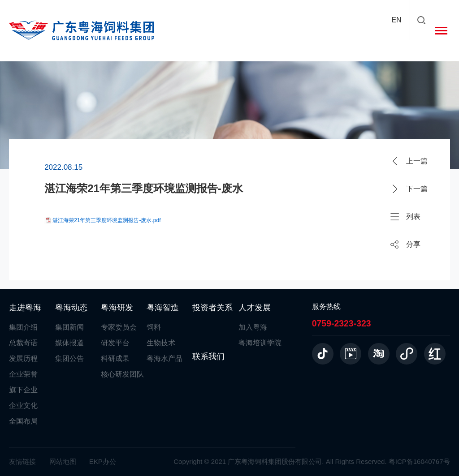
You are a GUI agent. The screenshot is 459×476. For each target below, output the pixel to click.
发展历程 (23, 358)
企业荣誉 (23, 374)
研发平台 (115, 343)
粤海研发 (117, 308)
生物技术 (161, 343)
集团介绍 (23, 327)
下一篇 (417, 189)
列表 (413, 217)
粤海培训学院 (260, 343)
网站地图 (63, 461)
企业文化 (23, 405)
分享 (413, 244)
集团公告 (69, 358)
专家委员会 (119, 327)
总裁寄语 (23, 343)
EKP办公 (103, 461)
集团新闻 (69, 327)
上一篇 (417, 161)
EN (396, 20)
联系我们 (208, 356)
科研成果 (115, 358)
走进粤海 (25, 308)
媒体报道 (69, 343)
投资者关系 (212, 308)
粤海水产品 (165, 358)
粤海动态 (71, 308)
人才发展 (255, 308)
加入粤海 (253, 327)
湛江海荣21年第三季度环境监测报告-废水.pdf (106, 220)
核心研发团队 (122, 374)
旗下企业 (23, 390)
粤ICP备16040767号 (419, 461)
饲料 (154, 327)
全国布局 (23, 421)
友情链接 (22, 461)
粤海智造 (163, 308)
